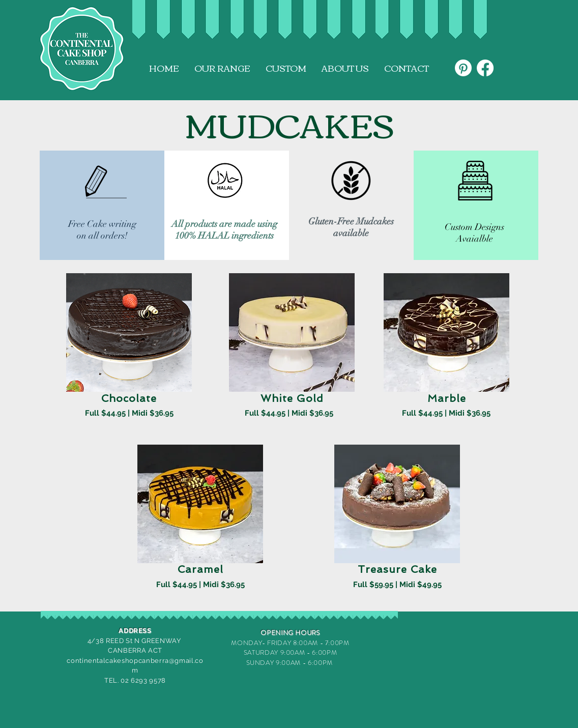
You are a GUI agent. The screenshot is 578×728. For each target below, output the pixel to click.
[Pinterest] (463, 68)
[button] (222, 68)
